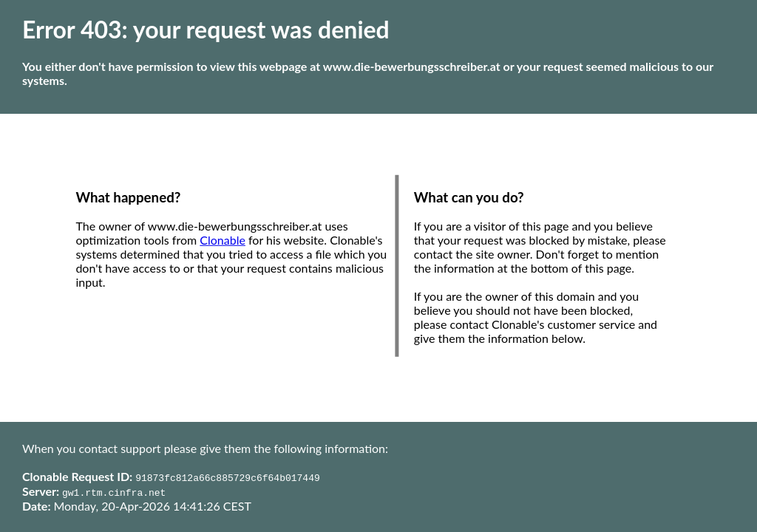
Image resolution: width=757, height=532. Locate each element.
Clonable (223, 240)
